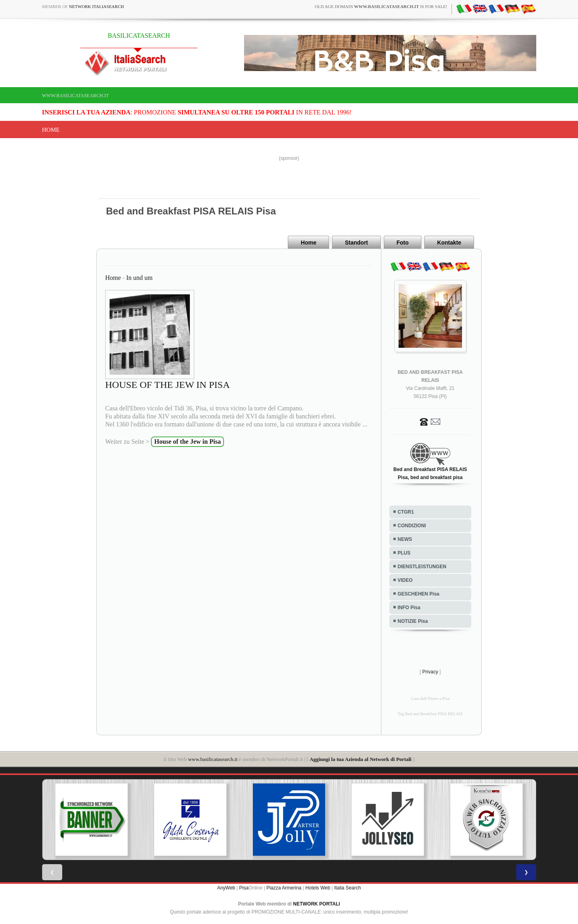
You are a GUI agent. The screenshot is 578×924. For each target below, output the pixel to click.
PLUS (404, 553)
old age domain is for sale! (381, 6)
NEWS (405, 539)
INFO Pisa (409, 608)
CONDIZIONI (412, 526)
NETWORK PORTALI (316, 904)
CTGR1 (406, 512)
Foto (403, 243)
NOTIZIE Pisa (413, 621)
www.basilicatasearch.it (76, 96)
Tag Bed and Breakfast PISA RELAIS (430, 714)
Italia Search (347, 888)
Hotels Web (318, 888)
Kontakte (449, 243)
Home (51, 130)
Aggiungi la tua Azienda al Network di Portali (360, 759)
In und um (139, 278)
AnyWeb (226, 888)
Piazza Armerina (284, 888)
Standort (356, 243)
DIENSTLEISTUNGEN (422, 567)
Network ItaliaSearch (97, 6)
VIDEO (405, 580)
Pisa (244, 888)
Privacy (430, 672)
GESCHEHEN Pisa (419, 594)
